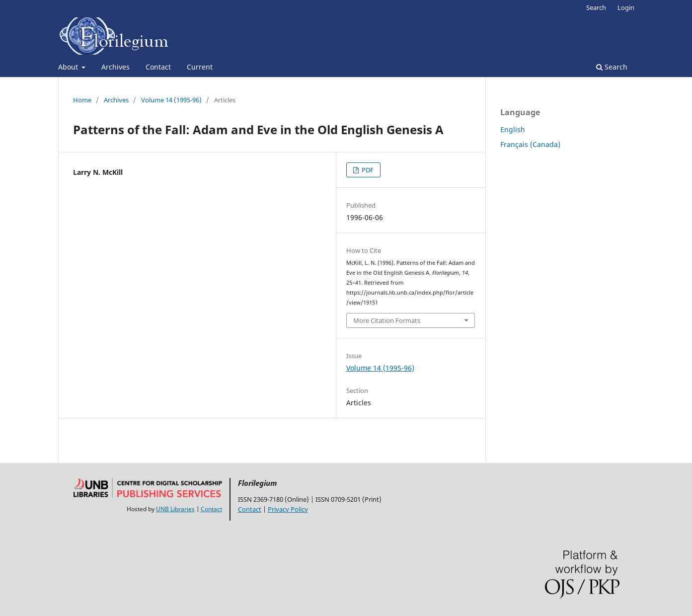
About (69, 67)
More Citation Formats (387, 320)
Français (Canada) (530, 144)
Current (200, 67)
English (513, 129)
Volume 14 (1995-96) (171, 100)
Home (82, 100)
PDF (367, 170)
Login (626, 7)
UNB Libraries (175, 509)
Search (612, 67)
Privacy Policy (288, 509)
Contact (158, 67)
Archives (115, 67)
